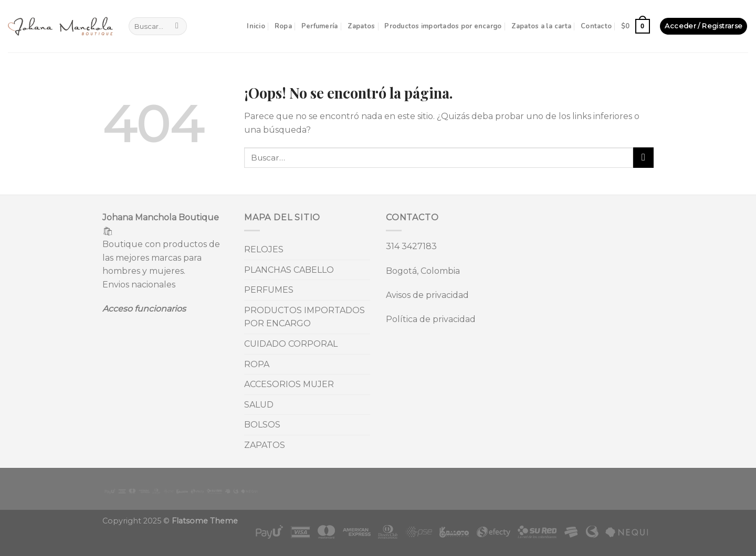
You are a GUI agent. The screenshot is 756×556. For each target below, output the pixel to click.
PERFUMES (269, 290)
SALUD (259, 405)
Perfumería (320, 26)
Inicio (256, 26)
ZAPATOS (265, 445)
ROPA (257, 364)
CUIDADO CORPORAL (291, 344)
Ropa (283, 26)
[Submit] (177, 26)
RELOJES (264, 249)
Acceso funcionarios (144, 309)
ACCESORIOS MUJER (289, 384)
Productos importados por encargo (443, 26)
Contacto (596, 26)
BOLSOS (262, 425)
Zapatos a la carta (542, 26)
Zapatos (361, 26)
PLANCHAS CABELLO (289, 270)
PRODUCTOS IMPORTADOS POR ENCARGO (304, 317)
